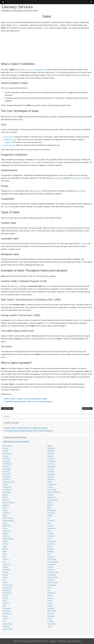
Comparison (7, 487)
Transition (6, 626)
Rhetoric (6, 596)
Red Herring (7, 593)
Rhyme (50, 596)
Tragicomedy (7, 624)
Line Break (51, 544)
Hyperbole (6, 531)
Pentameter (52, 575)
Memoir (5, 549)
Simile (50, 601)
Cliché (50, 482)
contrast (7, 207)
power (48, 323)
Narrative (51, 557)
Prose (49, 588)
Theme (5, 619)
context (17, 72)
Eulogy (5, 510)
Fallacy (50, 515)
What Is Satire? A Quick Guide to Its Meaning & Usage (26, 399)
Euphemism (52, 510)
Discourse (6, 500)
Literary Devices (17, 7)
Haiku (49, 523)
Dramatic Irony (10, 145)
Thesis (50, 619)
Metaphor (51, 549)
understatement (77, 178)
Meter (5, 552)
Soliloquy (6, 603)
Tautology (51, 616)
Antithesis (51, 464)
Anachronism (7, 454)
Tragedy (50, 621)
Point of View (7, 585)
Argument (51, 472)
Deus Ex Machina (54, 492)
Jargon (5, 541)
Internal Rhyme (8, 539)
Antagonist (6, 461)
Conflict (50, 487)
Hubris (5, 528)
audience (8, 142)
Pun (49, 590)
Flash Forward (8, 518)
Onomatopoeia (53, 562)
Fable (5, 515)
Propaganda (7, 588)
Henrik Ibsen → (87, 409)
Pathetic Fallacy (53, 572)
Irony (49, 539)
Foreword (51, 521)
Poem (5, 583)
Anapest (50, 456)
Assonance (7, 474)
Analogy (6, 456)
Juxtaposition (52, 541)
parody (80, 191)
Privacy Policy (62, 641)
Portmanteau (52, 585)
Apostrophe (7, 469)
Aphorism (6, 466)
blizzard (56, 178)
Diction (5, 497)
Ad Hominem (7, 446)
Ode (4, 562)
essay (48, 286)
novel (6, 305)
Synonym (51, 614)
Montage (50, 552)
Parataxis (51, 570)
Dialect (5, 495)
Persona (6, 577)
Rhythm (5, 598)
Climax (5, 485)
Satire (5, 601)
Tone (4, 621)
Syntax (5, 616)
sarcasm (84, 244)
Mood (5, 554)
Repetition (51, 593)
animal (80, 320)
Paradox (50, 567)
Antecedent (51, 461)
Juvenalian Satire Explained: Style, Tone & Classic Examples (28, 401)
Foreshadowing (8, 521)
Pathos (5, 575)
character (34, 162)
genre (38, 191)
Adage (50, 446)
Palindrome (51, 565)
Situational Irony (11, 140)
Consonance (52, 490)
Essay (5, 508)
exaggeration (39, 70)
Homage (50, 526)
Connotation (7, 490)
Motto (5, 557)
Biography (51, 474)
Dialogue (51, 495)
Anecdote (51, 459)
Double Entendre (9, 503)
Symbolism (7, 611)
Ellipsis (50, 503)
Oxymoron (6, 565)
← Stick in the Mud (7, 409)
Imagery (6, 534)
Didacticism (51, 497)
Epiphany (6, 505)
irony (31, 70)
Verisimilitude (7, 629)
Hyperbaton (52, 528)
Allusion (5, 451)
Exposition (51, 513)
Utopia (50, 626)
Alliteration (51, 448)
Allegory (6, 448)
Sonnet (50, 603)
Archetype (6, 472)
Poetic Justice (52, 583)
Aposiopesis (52, 466)
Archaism (51, 469)
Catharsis (51, 479)
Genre (5, 523)
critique (46, 28)
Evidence (6, 513)
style (12, 191)
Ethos (49, 508)
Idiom (49, 531)
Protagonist (7, 590)
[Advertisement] (47, 47)
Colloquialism (52, 485)
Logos (5, 546)
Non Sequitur (52, 559)
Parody (5, 572)
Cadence (51, 477)
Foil (49, 518)
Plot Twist (51, 580)
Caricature (6, 479)
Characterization (9, 482)
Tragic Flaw (51, 624)
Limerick (6, 544)
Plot (4, 580)
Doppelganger (52, 500)
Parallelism (7, 570)
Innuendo (51, 536)
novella (14, 320)
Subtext (50, 606)
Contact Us (53, 641)
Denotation (7, 492)
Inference (6, 536)
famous (17, 286)
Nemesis (6, 559)
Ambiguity (51, 451)
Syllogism (51, 608)
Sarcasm (51, 598)
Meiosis (50, 546)
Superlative (7, 608)
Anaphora (6, 459)
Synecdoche (52, 611)
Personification (53, 577)
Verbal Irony (9, 137)
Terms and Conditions (74, 641)
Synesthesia (7, 614)
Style (4, 606)
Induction (51, 534)
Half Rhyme (7, 526)
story (18, 25)
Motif (49, 554)
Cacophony (7, 477)
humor (26, 70)
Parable (5, 567)
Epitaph (50, 505)
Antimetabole (7, 464)
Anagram (51, 454)
